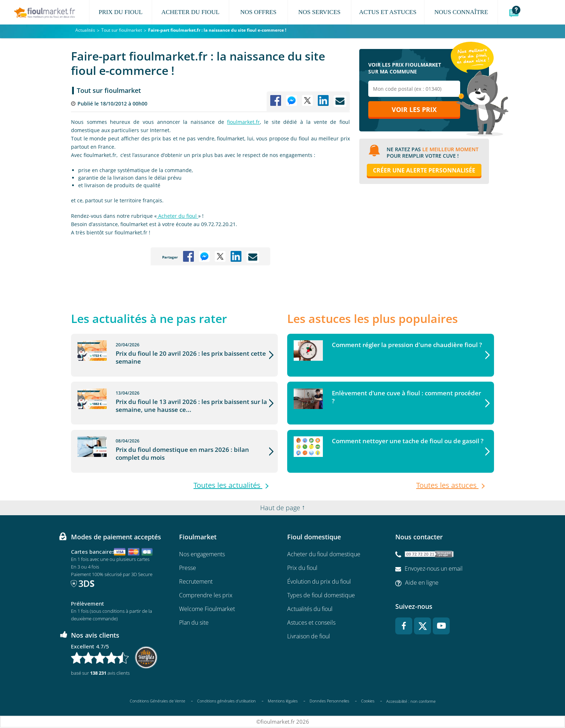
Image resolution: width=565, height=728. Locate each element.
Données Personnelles (329, 701)
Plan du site (194, 623)
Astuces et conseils (311, 623)
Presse (188, 568)
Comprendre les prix (206, 596)
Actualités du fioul (310, 609)
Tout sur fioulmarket (109, 90)
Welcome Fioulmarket (207, 609)
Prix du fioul (302, 568)
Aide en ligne (422, 583)
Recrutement (196, 582)
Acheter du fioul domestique (324, 554)
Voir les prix (414, 111)
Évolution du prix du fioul (319, 582)
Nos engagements (202, 554)
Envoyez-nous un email (434, 569)
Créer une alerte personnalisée (424, 171)
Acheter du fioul (177, 216)
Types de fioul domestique (321, 596)
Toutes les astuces (447, 486)
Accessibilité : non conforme (411, 702)
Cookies (368, 701)
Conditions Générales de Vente (157, 701)
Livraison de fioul (309, 637)
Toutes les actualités (228, 486)
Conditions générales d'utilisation (226, 701)
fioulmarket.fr (243, 122)
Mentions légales (283, 701)
